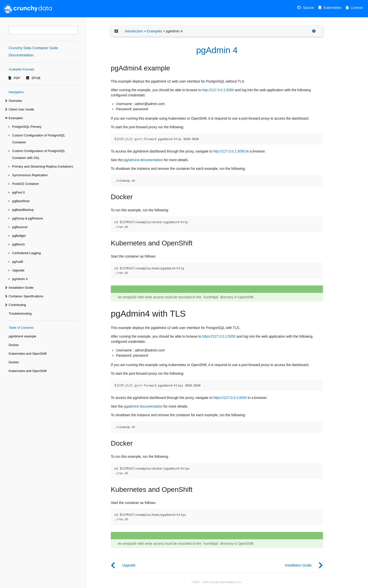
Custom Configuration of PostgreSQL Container (39, 139)
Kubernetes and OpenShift (28, 354)
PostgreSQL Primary (27, 127)
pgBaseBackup (23, 210)
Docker (14, 345)
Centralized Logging (26, 253)
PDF (17, 78)
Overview (15, 101)
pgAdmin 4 (20, 279)
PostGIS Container (25, 184)
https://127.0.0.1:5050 (219, 336)
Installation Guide (21, 288)
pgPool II (18, 192)
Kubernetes (332, 8)
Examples (16, 118)
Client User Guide (21, 109)
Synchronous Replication (30, 175)
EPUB (36, 78)
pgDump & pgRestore (28, 218)
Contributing (17, 305)
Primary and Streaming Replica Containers (43, 166)
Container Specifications (26, 296)
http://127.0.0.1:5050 (218, 90)
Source (308, 8)
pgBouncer (20, 227)
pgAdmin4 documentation (143, 160)
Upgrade (18, 270)
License (357, 8)
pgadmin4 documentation (143, 406)
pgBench (18, 244)
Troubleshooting (20, 314)
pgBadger (19, 236)
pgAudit (18, 262)
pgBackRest (21, 201)
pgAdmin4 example (22, 336)
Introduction (134, 31)
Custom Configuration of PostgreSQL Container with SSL (39, 154)
